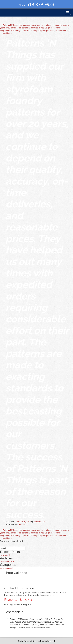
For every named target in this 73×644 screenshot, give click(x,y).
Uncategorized (6, 568)
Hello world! (5, 555)
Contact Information (19, 588)
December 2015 (7, 562)
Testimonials (14, 612)
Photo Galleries (16, 573)
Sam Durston (39, 522)
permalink (22, 524)
